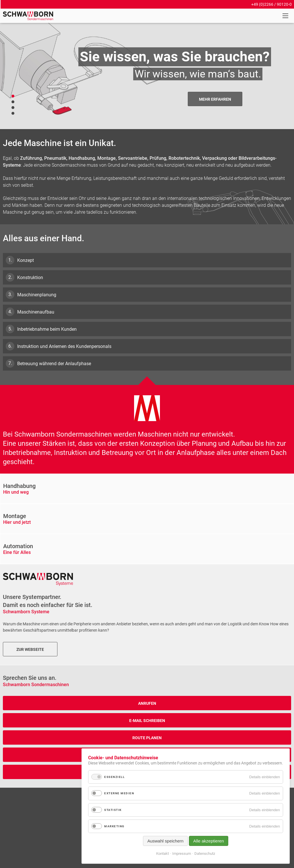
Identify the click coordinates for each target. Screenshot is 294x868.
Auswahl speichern (165, 841)
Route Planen (147, 738)
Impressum (182, 854)
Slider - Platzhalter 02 (13, 96)
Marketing (114, 826)
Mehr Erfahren (215, 99)
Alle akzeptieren (209, 841)
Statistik (113, 810)
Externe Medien (119, 793)
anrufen (147, 703)
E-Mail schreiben (147, 721)
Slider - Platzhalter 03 (13, 102)
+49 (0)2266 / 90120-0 (271, 4)
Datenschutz (205, 854)
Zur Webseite (30, 649)
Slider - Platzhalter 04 (13, 113)
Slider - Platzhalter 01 (13, 108)
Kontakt (163, 854)
